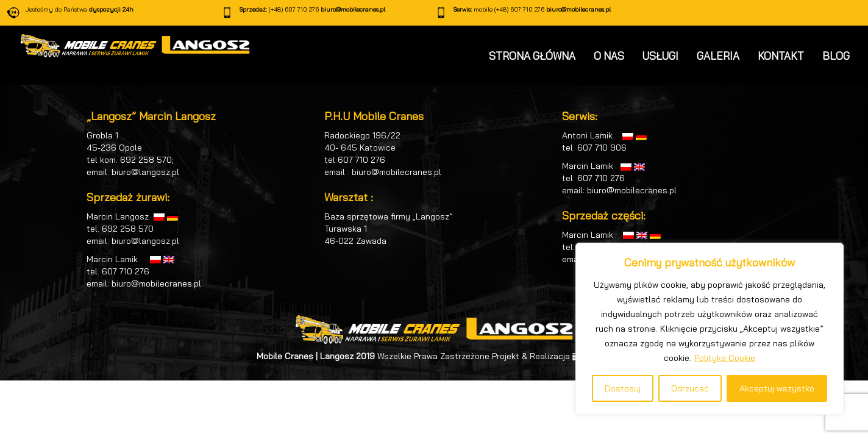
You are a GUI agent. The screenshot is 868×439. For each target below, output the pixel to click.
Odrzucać (690, 388)
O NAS (609, 56)
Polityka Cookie (725, 358)
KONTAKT (781, 56)
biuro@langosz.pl (145, 172)
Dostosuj (623, 388)
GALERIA (718, 56)
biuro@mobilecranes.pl (353, 9)
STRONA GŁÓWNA (532, 56)
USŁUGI (660, 56)
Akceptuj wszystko (777, 388)
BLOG (836, 56)
